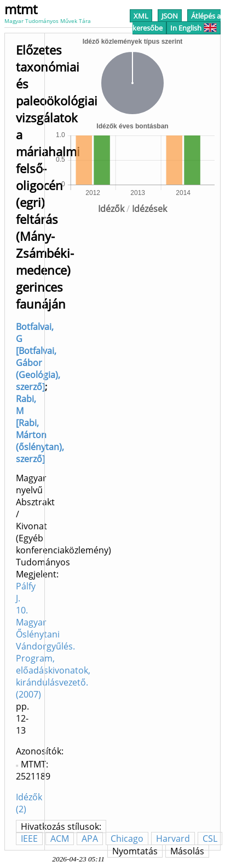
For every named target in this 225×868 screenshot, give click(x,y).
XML (141, 16)
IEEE (29, 839)
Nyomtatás (135, 851)
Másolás (187, 851)
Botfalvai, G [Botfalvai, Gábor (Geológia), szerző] (38, 357)
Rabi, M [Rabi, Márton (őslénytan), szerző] (40, 429)
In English (194, 28)
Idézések (149, 209)
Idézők (111, 209)
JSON (170, 16)
